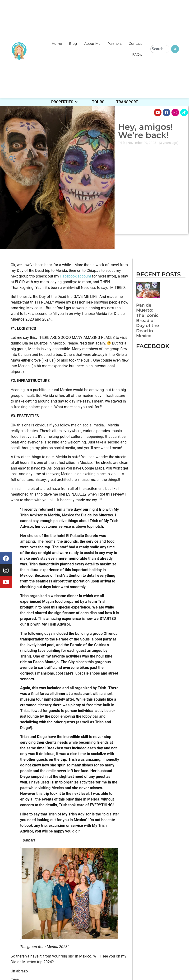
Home (57, 44)
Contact (135, 44)
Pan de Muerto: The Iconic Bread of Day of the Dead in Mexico (148, 321)
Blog (73, 44)
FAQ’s (137, 54)
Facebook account (75, 276)
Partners (115, 44)
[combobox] (160, 49)
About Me (92, 44)
